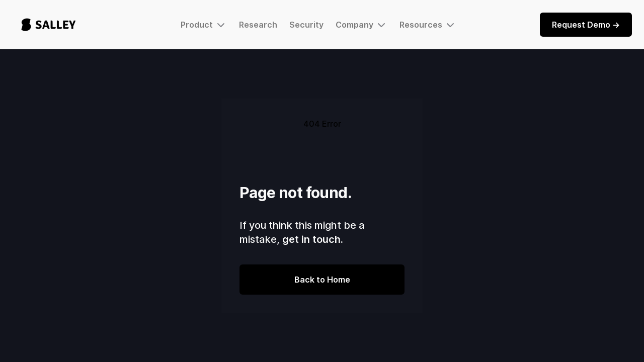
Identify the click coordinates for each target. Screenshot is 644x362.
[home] (49, 25)
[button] (204, 25)
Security (306, 25)
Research (258, 25)
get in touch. (313, 239)
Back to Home (322, 280)
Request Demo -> (586, 25)
